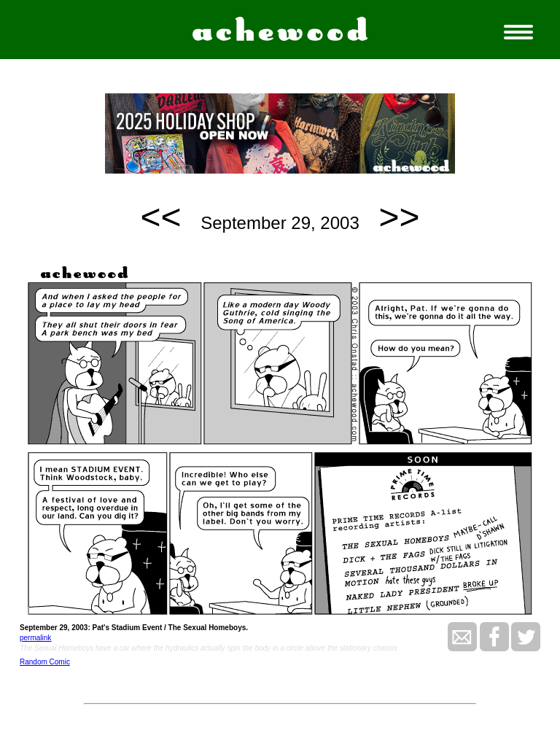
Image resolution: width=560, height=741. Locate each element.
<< (161, 217)
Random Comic (45, 662)
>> (399, 217)
